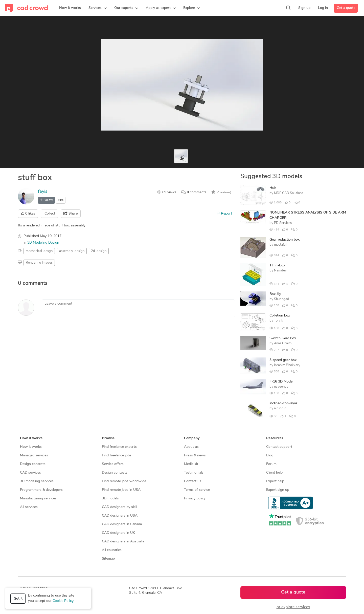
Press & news (195, 456)
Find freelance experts (119, 447)
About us (191, 447)
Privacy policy (195, 499)
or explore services (293, 607)
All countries (112, 550)
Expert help (275, 481)
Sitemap (108, 559)
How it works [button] (31, 438)
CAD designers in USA (120, 516)
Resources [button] (275, 438)
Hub (273, 188)
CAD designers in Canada (122, 524)
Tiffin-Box (277, 266)
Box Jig (275, 294)
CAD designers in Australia (123, 542)
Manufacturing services (38, 499)
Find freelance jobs (117, 456)
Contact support (279, 447)
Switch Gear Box (283, 338)
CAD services (30, 473)
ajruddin (280, 408)
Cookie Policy (63, 601)
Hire (61, 200)
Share (71, 214)
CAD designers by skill (119, 507)
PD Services (283, 223)
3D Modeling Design (43, 243)
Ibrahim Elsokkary (287, 365)
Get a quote (346, 8)
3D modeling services (37, 481)
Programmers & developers (41, 490)
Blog (270, 456)
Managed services (34, 456)
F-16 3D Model (281, 382)
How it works (31, 447)
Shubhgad (282, 299)
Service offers (113, 464)
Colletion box (280, 316)
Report (224, 214)
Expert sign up (278, 490)
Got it (18, 599)
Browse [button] (108, 438)
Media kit (191, 464)
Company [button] (192, 438)
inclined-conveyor (283, 403)
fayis (43, 192)
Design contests (33, 464)
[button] (98, 8)
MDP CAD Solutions (289, 193)
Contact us (193, 481)
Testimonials (194, 473)
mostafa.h (281, 245)
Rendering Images (39, 263)
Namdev (280, 271)
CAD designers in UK (118, 533)
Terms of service (197, 490)
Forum (271, 464)
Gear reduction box (285, 240)
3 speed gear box (283, 360)
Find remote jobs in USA (121, 490)
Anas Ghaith (283, 343)
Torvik (279, 321)
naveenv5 (281, 387)
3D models (110, 499)
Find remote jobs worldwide (124, 481)
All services (29, 507)
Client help (274, 473)
